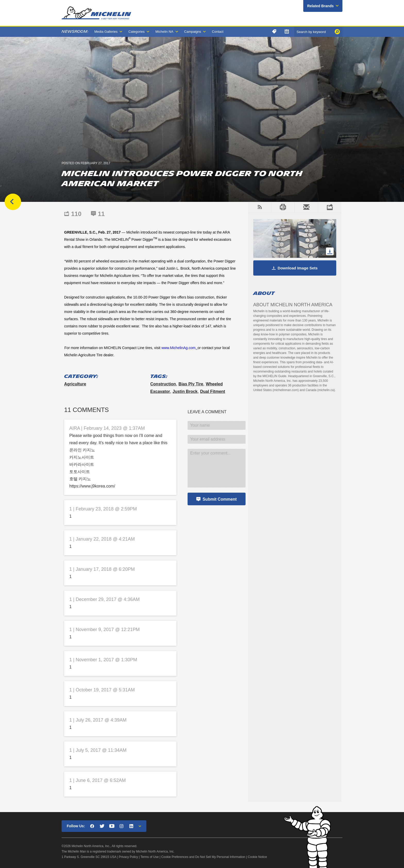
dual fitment (213, 391)
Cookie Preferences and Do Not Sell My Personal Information (203, 857)
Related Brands (320, 6)
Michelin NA (164, 32)
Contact (218, 32)
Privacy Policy (128, 857)
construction (163, 384)
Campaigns (193, 32)
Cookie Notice (258, 857)
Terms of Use (150, 857)
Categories (136, 32)
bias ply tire (191, 384)
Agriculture (75, 384)
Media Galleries (106, 32)
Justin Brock (185, 391)
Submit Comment (220, 499)
